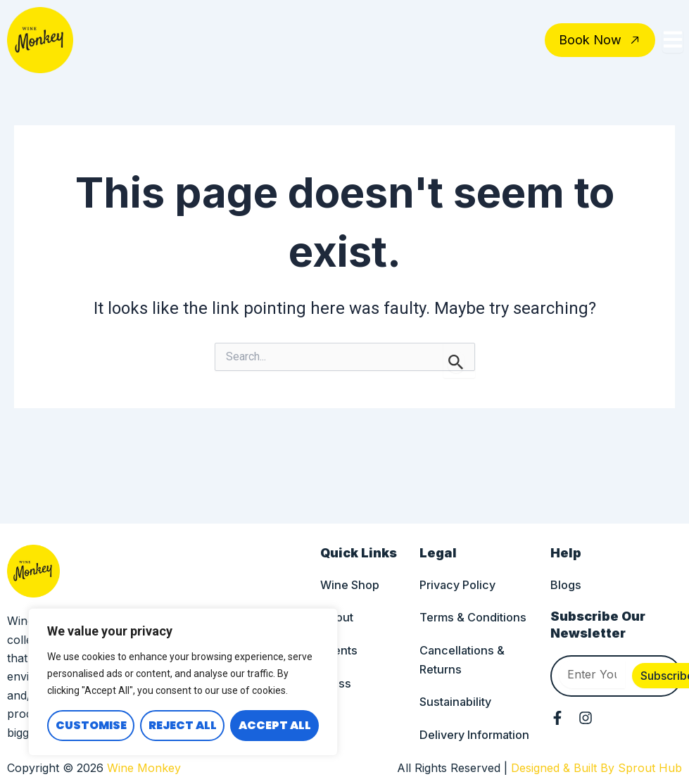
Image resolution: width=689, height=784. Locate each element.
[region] (183, 682)
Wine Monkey (144, 768)
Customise (91, 725)
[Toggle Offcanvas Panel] (673, 41)
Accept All (275, 725)
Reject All (183, 725)
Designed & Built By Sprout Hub (596, 768)
